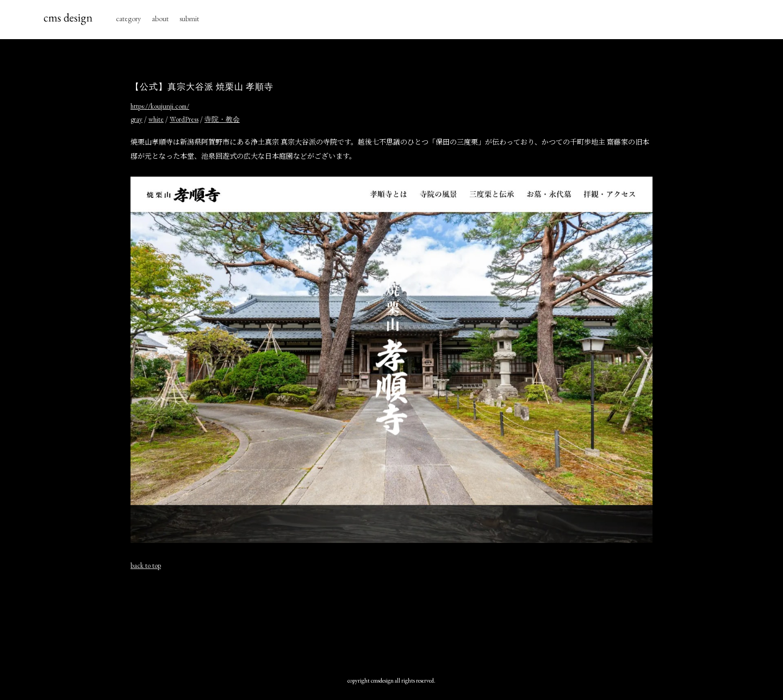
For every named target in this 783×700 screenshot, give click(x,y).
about (160, 18)
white (156, 119)
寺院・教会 (222, 119)
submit (189, 18)
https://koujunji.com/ (160, 106)
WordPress (184, 119)
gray (136, 119)
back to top (146, 565)
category (128, 18)
